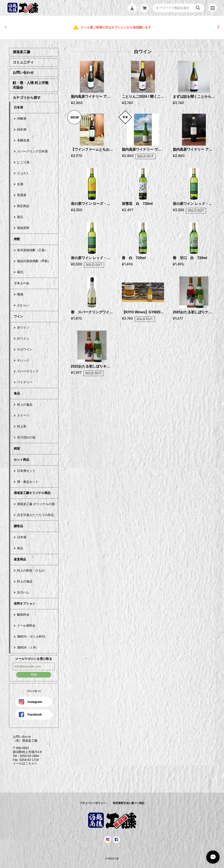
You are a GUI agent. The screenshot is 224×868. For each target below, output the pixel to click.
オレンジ (23, 360)
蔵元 (20, 217)
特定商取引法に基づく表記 (129, 803)
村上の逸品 (25, 404)
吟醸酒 (22, 119)
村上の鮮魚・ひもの (31, 570)
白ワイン (23, 338)
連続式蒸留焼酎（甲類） (34, 261)
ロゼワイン (25, 349)
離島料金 (23, 615)
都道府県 (23, 228)
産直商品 (20, 559)
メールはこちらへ (23, 763)
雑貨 (17, 448)
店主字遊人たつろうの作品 (35, 515)
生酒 (20, 184)
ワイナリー (25, 382)
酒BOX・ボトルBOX (31, 636)
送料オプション (24, 603)
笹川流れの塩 (26, 437)
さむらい (23, 305)
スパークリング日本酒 (32, 151)
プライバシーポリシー (93, 803)
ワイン (18, 316)
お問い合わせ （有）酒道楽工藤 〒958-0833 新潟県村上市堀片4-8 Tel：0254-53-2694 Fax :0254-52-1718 (25, 748)
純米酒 (22, 129)
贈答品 (18, 526)
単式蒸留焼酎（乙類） (32, 250)
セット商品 (21, 460)
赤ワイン (23, 328)
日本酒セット (26, 471)
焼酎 (17, 239)
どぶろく (23, 173)
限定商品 (23, 206)
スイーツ (23, 415)
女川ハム (23, 592)
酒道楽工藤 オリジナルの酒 (36, 504)
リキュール (21, 283)
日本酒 (18, 107)
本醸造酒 (23, 140)
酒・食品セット (28, 482)
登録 (34, 675)
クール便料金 (26, 626)
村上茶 (22, 426)
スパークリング (28, 371)
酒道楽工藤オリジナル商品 (32, 493)
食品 (17, 393)
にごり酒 (23, 162)
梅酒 (20, 294)
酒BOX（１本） (28, 647)
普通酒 (22, 195)
